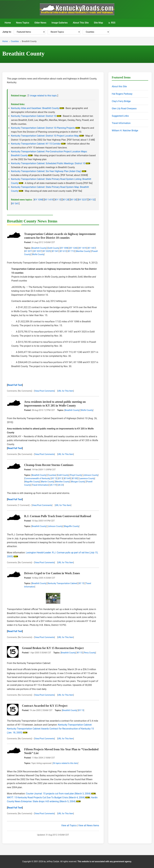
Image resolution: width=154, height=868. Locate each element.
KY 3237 (83, 200)
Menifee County (83, 251)
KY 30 (74, 200)
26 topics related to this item (65, 763)
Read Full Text (15, 385)
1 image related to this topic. (43, 96)
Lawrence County (87, 478)
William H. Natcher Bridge (125, 131)
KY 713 (71, 251)
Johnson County (91, 475)
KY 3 (61, 478)
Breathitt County (39, 248)
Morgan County (78, 482)
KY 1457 (92, 248)
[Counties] (96, 32)
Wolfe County (38, 254)
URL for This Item (66, 391)
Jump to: (7, 32)
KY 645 (67, 478)
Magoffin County (32, 482)
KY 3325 (47, 251)
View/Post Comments (44, 391)
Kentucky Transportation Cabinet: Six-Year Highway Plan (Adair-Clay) (46, 171)
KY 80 (75, 478)
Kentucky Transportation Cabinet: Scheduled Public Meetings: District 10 (48, 163)
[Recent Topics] (64, 32)
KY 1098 (39, 200)
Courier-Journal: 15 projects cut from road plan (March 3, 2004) (58, 794)
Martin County (47, 482)
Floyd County (76, 475)
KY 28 (66, 200)
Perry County (90, 653)
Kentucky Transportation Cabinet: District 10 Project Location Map (45, 136)
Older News (40, 23)
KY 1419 (49, 200)
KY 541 (15, 204)
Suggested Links (120, 116)
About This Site (81, 23)
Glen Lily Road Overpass (124, 108)
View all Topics (69, 825)
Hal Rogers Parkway (122, 94)
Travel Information (40, 485)
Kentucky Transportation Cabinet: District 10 (34, 116)
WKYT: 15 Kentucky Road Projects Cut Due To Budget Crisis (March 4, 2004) (46, 797)
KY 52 (92, 200)
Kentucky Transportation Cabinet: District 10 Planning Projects (43, 128)
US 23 (61, 485)
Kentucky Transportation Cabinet (63, 583)
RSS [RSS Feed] (112, 23)
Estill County (53, 248)
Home (8, 23)
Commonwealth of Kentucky (37, 478)
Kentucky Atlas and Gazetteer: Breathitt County (35, 108)
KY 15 (58, 200)
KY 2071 (28, 251)
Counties (15, 41)
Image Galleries (60, 23)
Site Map (98, 23)
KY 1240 (73, 248)
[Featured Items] (29, 32)
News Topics (23, 23)
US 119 (53, 485)
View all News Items (89, 825)
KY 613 (63, 251)
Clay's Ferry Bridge (121, 101)
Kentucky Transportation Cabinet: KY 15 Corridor (36, 144)
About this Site (119, 86)
